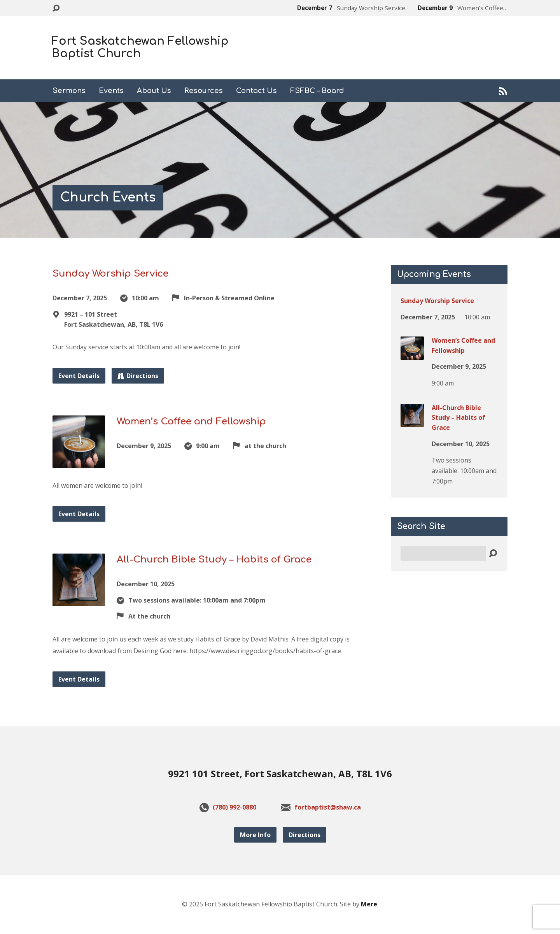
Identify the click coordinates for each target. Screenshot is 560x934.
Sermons (69, 91)
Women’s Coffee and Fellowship (191, 421)
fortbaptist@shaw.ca (328, 807)
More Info (255, 835)
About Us (154, 91)
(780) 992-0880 (234, 807)
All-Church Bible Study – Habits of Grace (214, 560)
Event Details (79, 376)
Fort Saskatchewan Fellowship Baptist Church (140, 47)
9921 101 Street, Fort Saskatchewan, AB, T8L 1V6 (280, 774)
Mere (369, 904)
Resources (204, 91)
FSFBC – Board (317, 91)
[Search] (443, 554)
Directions (138, 376)
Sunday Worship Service (110, 274)
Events (111, 91)
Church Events (108, 197)
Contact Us (256, 91)
